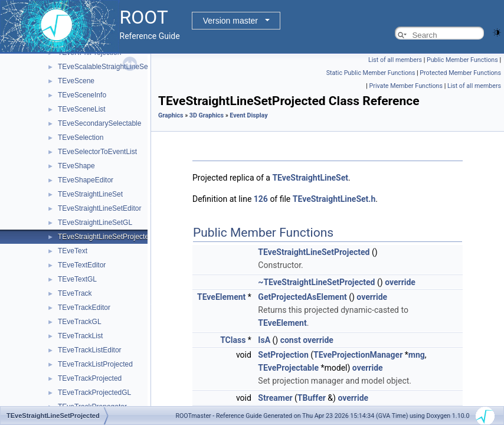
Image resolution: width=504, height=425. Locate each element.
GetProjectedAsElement (302, 297)
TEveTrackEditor (84, 308)
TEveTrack (75, 293)
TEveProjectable (288, 368)
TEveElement (221, 297)
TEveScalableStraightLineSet (104, 67)
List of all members (395, 60)
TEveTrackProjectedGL (94, 393)
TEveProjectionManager (358, 355)
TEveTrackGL (80, 322)
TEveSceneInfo (82, 95)
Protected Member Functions (460, 73)
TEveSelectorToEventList (97, 152)
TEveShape (76, 166)
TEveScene (76, 81)
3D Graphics (207, 115)
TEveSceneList (82, 109)
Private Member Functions (406, 86)
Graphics (171, 115)
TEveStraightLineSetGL (95, 223)
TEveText (73, 251)
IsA (264, 340)
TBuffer (312, 398)
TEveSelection (81, 138)
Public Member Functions (462, 60)
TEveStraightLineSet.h (334, 199)
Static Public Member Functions (371, 73)
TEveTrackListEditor (90, 350)
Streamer (275, 398)
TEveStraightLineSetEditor (99, 208)
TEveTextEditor (82, 265)
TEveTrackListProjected (95, 364)
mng (417, 355)
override (400, 282)
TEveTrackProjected (90, 378)
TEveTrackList (80, 336)
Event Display (248, 115)
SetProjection (283, 355)
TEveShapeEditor (86, 180)
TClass (233, 340)
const (291, 340)
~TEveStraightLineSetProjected (316, 282)
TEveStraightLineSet (90, 194)
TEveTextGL (77, 279)
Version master (230, 21)
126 (261, 199)
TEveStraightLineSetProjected (105, 237)
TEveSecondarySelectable (99, 123)
